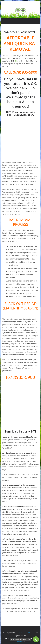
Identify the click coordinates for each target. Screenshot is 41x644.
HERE (16, 61)
